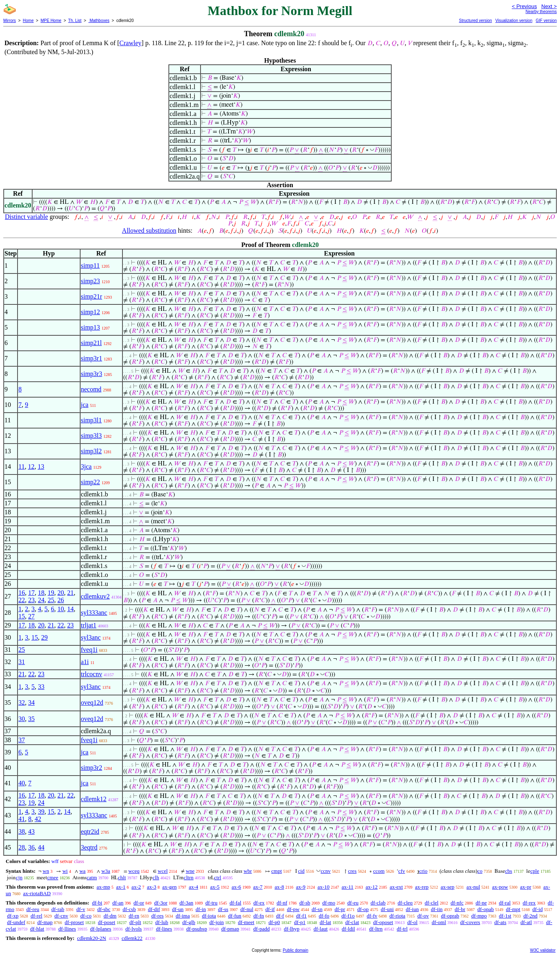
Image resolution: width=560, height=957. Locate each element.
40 (22, 783)
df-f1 (301, 916)
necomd (91, 389)
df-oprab (450, 916)
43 (31, 831)
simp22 (90, 482)
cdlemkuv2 (95, 596)
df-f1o (348, 916)
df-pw (293, 909)
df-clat (352, 922)
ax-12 (372, 887)
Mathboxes (99, 21)
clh (156, 877)
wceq (134, 871)
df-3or (161, 903)
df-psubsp (197, 929)
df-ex (259, 903)
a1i (85, 662)
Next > (549, 6)
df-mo (329, 903)
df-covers (470, 922)
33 (41, 687)
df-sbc (104, 909)
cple (535, 871)
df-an (118, 903)
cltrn (189, 877)
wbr (248, 871)
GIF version (546, 21)
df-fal (235, 903)
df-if (270, 909)
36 (31, 847)
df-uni (387, 909)
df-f (280, 916)
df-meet (246, 922)
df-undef (16, 922)
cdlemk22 (132, 938)
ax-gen (169, 887)
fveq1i (89, 650)
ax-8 (279, 887)
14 (70, 609)
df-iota (209, 916)
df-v (81, 909)
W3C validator (543, 950)
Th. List (75, 21)
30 (22, 719)
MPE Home (51, 21)
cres (352, 871)
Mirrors (10, 21)
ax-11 (348, 887)
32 (22, 702)
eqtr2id (90, 831)
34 (31, 702)
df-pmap (230, 929)
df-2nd (531, 916)
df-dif (154, 909)
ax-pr (526, 887)
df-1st (505, 916)
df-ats (500, 922)
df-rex (529, 903)
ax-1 (121, 887)
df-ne (481, 903)
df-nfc (457, 903)
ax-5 (215, 887)
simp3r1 (92, 358)
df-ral (505, 903)
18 (41, 593)
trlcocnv (92, 674)
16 (22, 593)
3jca (86, 466)
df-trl (402, 929)
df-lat (325, 922)
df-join (217, 922)
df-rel (36, 916)
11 (21, 466)
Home (28, 21)
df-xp (13, 916)
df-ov (423, 916)
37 (22, 740)
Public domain (295, 950)
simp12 (90, 312)
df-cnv (61, 916)
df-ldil (348, 929)
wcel (163, 871)
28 (22, 847)
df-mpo (479, 916)
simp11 (90, 265)
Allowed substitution (149, 231)
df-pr (340, 909)
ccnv (326, 871)
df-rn (134, 916)
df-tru (211, 903)
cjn (19, 877)
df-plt (135, 922)
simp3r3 (92, 374)
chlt (122, 877)
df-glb (189, 922)
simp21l (92, 343)
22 (22, 600)
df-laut (321, 929)
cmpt (277, 871)
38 (22, 831)
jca (85, 405)
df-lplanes (101, 929)
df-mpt (513, 909)
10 (61, 609)
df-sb (305, 903)
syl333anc (94, 613)
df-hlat (37, 929)
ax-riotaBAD (37, 893)
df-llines (67, 929)
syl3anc (91, 637)
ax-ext (396, 887)
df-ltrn (376, 929)
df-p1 (300, 922)
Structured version (475, 21)
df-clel (431, 903)
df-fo (324, 916)
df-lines (164, 929)
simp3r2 (92, 768)
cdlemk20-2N (91, 938)
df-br (460, 909)
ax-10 (324, 887)
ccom (379, 871)
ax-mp (104, 887)
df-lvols (133, 929)
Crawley (131, 43)
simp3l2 (92, 451)
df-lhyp (292, 929)
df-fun (235, 916)
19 (51, 593)
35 (31, 719)
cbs (509, 871)
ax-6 (236, 887)
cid (301, 871)
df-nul (247, 909)
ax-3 (151, 887)
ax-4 (193, 887)
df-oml (439, 922)
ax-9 (301, 887)
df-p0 (274, 922)
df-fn (259, 916)
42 (38, 819)
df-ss (223, 909)
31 (22, 662)
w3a (106, 871)
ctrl (218, 877)
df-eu (353, 903)
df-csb (129, 909)
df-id (537, 909)
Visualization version (514, 21)
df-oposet (383, 922)
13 (41, 466)
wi (65, 871)
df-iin (437, 909)
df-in (201, 909)
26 (61, 600)
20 (61, 593)
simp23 (90, 281)
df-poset (107, 922)
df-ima (183, 916)
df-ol (412, 922)
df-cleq (405, 903)
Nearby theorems (541, 12)
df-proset (74, 922)
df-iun (412, 909)
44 (41, 847)
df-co (86, 916)
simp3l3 (92, 436)
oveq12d (92, 702)
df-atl (526, 922)
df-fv (372, 916)
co (480, 871)
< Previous (524, 6)
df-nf (282, 903)
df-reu (33, 909)
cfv (402, 871)
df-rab (58, 909)
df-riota (398, 916)
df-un (178, 909)
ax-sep (447, 887)
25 (51, 600)
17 (31, 593)
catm (92, 877)
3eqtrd (89, 847)
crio (423, 871)
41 (22, 819)
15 (22, 616)
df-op (363, 909)
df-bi (97, 903)
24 (41, 600)
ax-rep (422, 887)
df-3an (186, 903)
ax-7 (258, 887)
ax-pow (500, 887)
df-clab (378, 903)
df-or (139, 903)
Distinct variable (26, 217)
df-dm (110, 916)
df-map (45, 922)
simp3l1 (92, 420)
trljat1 (89, 625)
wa (82, 871)
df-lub (162, 922)
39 (41, 812)
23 (31, 600)
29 (44, 637)
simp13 (90, 327)
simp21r (92, 296)
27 (31, 616)
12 (31, 466)
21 (70, 593)
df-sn (317, 909)
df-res (157, 916)
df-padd (261, 929)
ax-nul (473, 887)
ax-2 (136, 887)
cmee (53, 877)
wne (190, 871)
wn (46, 871)
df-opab (486, 909)
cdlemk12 (94, 799)
